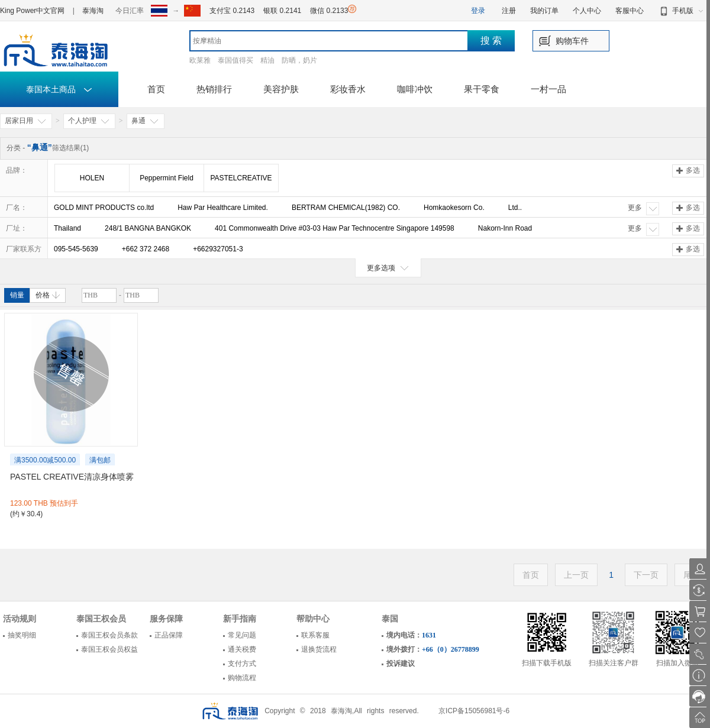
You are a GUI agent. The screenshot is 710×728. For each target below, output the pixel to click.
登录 (478, 11)
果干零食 (482, 89)
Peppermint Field (167, 178)
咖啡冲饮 (415, 89)
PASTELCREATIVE (241, 178)
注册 (509, 11)
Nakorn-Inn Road (505, 228)
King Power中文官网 (32, 11)
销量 (17, 295)
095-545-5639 (76, 249)
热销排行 (214, 89)
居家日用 (26, 121)
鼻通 (146, 121)
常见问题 (242, 635)
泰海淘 (93, 11)
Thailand (67, 228)
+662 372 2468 (146, 249)
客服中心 (630, 11)
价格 (48, 295)
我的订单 (544, 11)
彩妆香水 (348, 89)
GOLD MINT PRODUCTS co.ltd (104, 208)
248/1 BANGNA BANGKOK (148, 228)
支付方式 (242, 664)
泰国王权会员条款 (109, 635)
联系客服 (315, 635)
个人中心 (587, 11)
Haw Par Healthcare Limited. (223, 208)
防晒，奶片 (299, 60)
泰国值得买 (235, 60)
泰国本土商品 (59, 89)
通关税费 (242, 649)
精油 (267, 60)
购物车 (568, 41)
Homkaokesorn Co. (454, 208)
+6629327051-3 (218, 249)
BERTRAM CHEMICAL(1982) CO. (346, 208)
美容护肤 (281, 89)
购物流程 (242, 678)
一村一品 (548, 89)
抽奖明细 (22, 635)
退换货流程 (319, 649)
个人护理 (89, 121)
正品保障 (169, 635)
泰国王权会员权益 (109, 649)
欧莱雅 (200, 60)
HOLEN (92, 178)
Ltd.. (515, 208)
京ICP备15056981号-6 (474, 711)
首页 (156, 89)
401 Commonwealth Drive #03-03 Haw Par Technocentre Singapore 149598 (335, 228)
